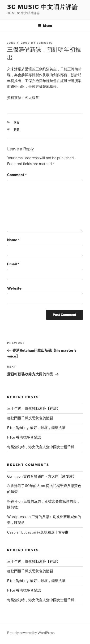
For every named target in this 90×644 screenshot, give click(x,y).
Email (13, 264)
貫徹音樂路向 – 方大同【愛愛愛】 (50, 476)
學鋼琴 (12, 501)
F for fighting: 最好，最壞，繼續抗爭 (36, 428)
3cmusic (45, 43)
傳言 (17, 123)
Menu (45, 26)
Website (14, 288)
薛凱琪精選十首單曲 (53, 532)
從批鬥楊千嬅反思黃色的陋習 (30, 418)
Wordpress (16, 517)
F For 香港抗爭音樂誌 (24, 437)
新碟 (17, 130)
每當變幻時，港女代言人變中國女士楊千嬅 (41, 447)
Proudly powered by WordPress (31, 633)
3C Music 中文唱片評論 (43, 7)
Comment (17, 175)
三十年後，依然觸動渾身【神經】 (34, 408)
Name (13, 240)
